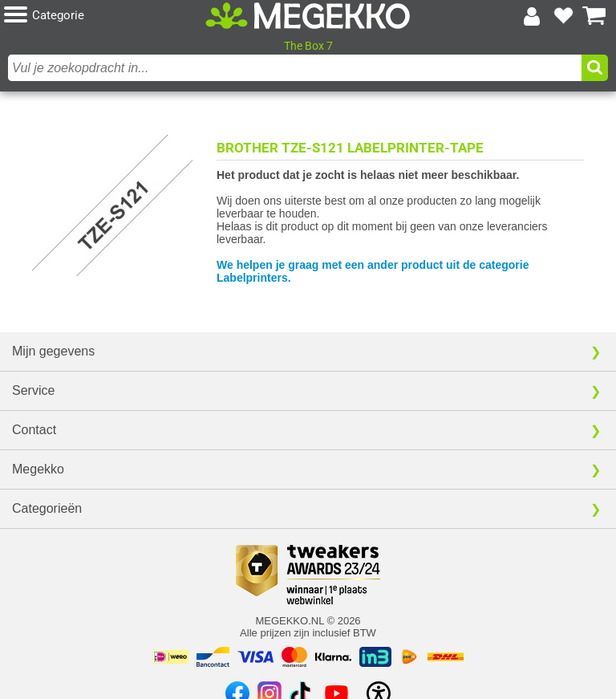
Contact (34, 430)
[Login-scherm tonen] (532, 16)
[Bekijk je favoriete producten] (563, 16)
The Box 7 (308, 46)
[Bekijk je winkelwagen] (594, 16)
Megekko (38, 469)
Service (33, 390)
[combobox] (295, 68)
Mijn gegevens (53, 351)
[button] (105, 16)
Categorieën (47, 508)
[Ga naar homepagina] (308, 16)
